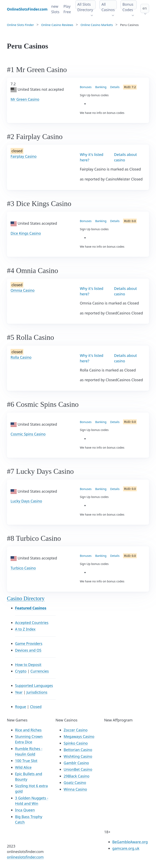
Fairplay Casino (24, 156)
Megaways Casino (79, 736)
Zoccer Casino (76, 730)
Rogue (21, 707)
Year (19, 692)
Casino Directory (26, 598)
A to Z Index (25, 629)
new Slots (55, 9)
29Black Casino (76, 776)
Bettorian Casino (78, 750)
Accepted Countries (32, 623)
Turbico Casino (23, 568)
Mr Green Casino (25, 99)
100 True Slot (26, 761)
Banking (101, 87)
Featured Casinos (31, 608)
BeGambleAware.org (130, 842)
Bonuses (86, 87)
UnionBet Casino (78, 769)
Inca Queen (25, 810)
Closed (36, 707)
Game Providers (29, 643)
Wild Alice (23, 767)
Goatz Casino (75, 783)
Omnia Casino (23, 290)
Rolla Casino (21, 357)
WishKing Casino (78, 756)
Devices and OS (28, 650)
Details (115, 87)
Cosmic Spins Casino (28, 434)
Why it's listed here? (92, 157)
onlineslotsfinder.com (25, 857)
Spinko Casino (76, 743)
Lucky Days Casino (26, 501)
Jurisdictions (37, 692)
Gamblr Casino (76, 763)
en (145, 8)
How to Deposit (28, 665)
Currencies (40, 671)
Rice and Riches (28, 730)
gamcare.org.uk (126, 848)
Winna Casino (75, 789)
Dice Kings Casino (26, 233)
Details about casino (126, 157)
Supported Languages (34, 686)
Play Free (67, 9)
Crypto (21, 671)
